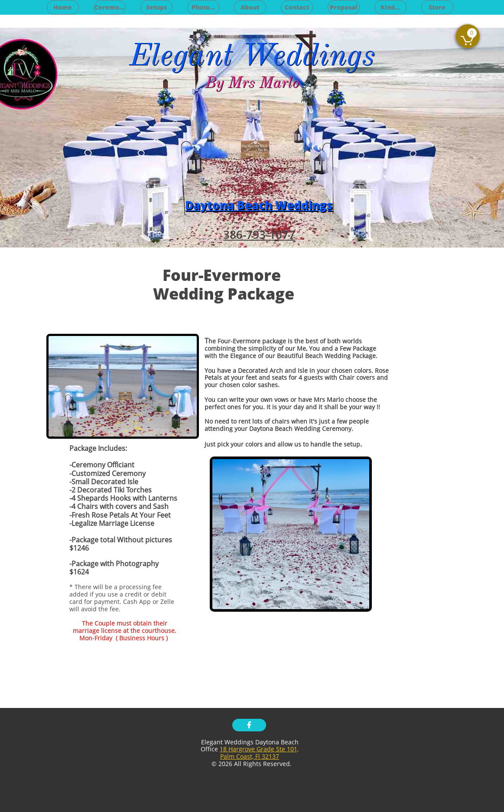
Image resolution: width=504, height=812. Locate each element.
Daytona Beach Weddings (259, 205)
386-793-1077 (259, 235)
